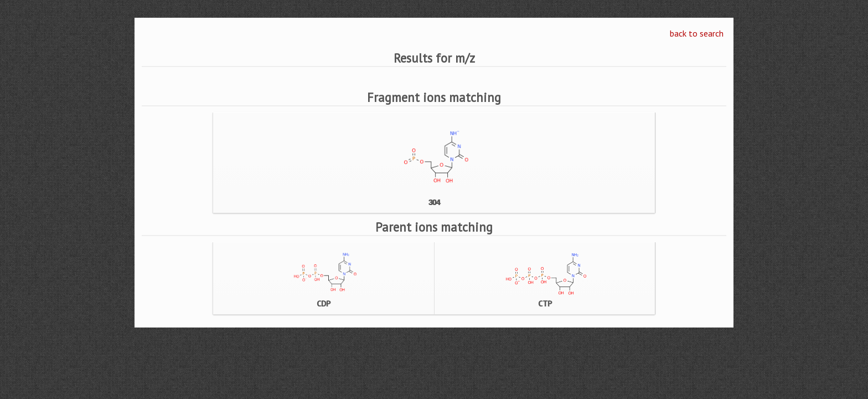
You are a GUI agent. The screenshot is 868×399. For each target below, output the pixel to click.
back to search (697, 33)
